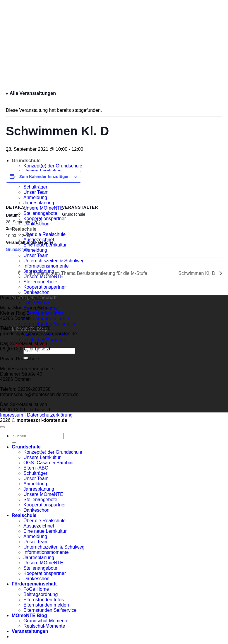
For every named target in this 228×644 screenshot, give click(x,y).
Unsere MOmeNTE (43, 494)
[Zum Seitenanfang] (2, 427)
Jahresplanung (39, 489)
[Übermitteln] (14, 443)
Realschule (24, 515)
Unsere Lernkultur (42, 457)
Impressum (12, 415)
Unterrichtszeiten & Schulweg (54, 261)
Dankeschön (36, 292)
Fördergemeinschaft (34, 584)
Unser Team (36, 478)
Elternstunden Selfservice (50, 324)
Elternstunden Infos (44, 313)
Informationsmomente (46, 266)
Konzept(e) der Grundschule (53, 452)
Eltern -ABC (36, 468)
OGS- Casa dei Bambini (48, 463)
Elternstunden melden (46, 319)
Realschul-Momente (44, 340)
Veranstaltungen (30, 631)
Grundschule (26, 161)
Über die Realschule (44, 521)
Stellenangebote (40, 282)
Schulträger (35, 473)
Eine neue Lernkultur (45, 531)
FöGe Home (36, 303)
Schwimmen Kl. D (197, 273)
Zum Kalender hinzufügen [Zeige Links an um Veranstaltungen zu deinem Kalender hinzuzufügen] (44, 177)
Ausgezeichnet (39, 526)
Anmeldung (35, 484)
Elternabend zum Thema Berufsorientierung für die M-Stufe (85, 273)
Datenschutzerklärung (50, 415)
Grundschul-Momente (46, 621)
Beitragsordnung (41, 594)
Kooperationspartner (45, 287)
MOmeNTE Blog (29, 615)
